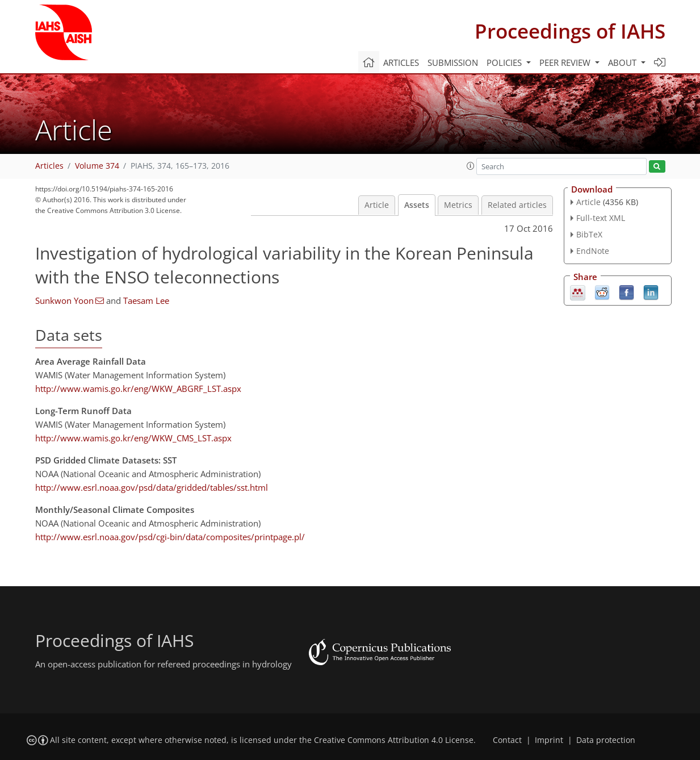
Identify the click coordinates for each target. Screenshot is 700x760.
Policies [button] (505, 62)
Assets (417, 205)
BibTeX (589, 234)
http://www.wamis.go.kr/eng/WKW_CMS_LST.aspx (133, 438)
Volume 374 (97, 166)
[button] (471, 166)
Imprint (549, 740)
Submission (453, 62)
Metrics (458, 205)
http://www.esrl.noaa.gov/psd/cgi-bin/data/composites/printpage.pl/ (170, 537)
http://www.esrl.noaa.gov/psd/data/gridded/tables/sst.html (152, 487)
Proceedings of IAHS (570, 31)
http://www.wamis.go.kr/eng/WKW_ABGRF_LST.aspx (138, 389)
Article (377, 205)
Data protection (606, 740)
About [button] (623, 62)
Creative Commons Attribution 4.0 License (394, 740)
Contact (507, 740)
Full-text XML (601, 218)
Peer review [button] (566, 62)
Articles (401, 62)
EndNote (593, 251)
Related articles (517, 205)
